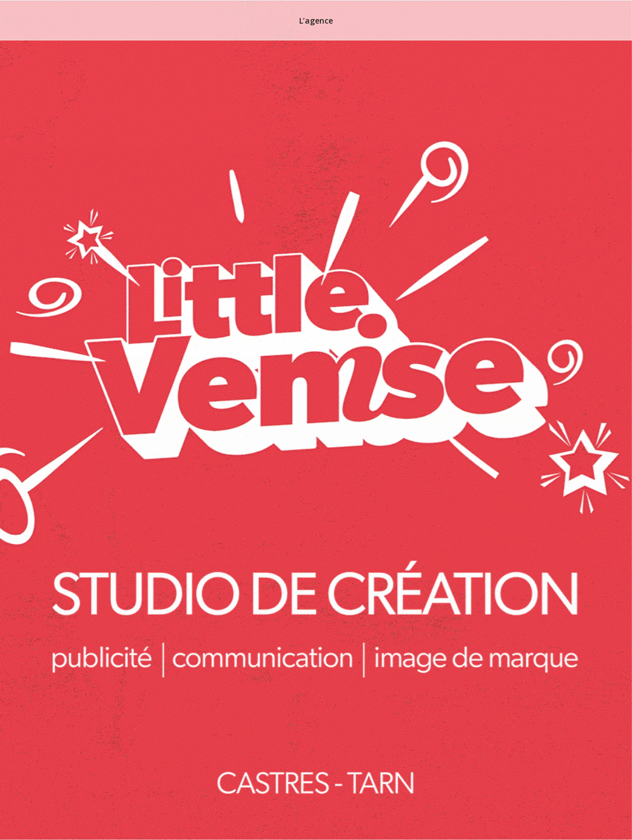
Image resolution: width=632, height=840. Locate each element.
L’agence (316, 21)
